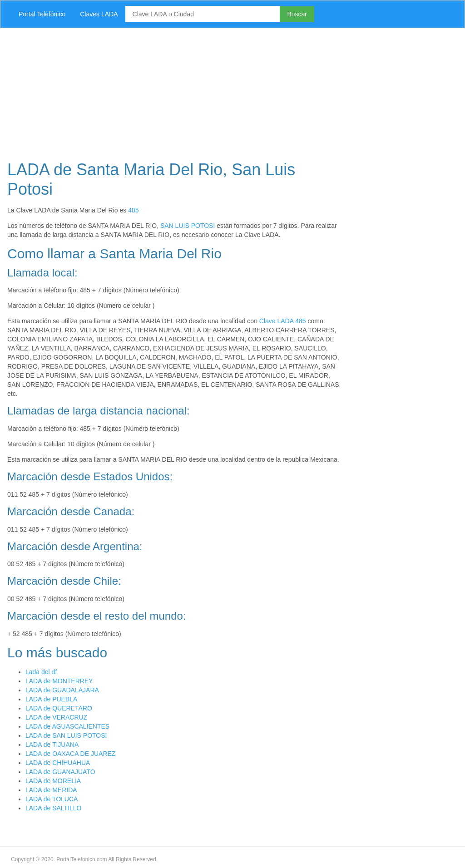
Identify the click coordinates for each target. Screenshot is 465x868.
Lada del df (41, 672)
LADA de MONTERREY (59, 681)
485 (133, 210)
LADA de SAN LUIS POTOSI (66, 735)
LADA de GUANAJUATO (60, 772)
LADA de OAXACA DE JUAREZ (70, 754)
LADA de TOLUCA (52, 799)
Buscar (297, 14)
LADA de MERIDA (51, 790)
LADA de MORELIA (53, 781)
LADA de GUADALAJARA (62, 690)
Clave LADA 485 (283, 321)
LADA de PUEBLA (51, 699)
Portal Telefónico (42, 14)
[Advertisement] (232, 92)
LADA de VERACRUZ (56, 717)
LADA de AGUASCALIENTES (67, 726)
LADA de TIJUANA (52, 745)
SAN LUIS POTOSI (188, 226)
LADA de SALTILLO (53, 808)
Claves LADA (99, 14)
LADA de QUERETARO (59, 708)
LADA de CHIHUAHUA (58, 763)
